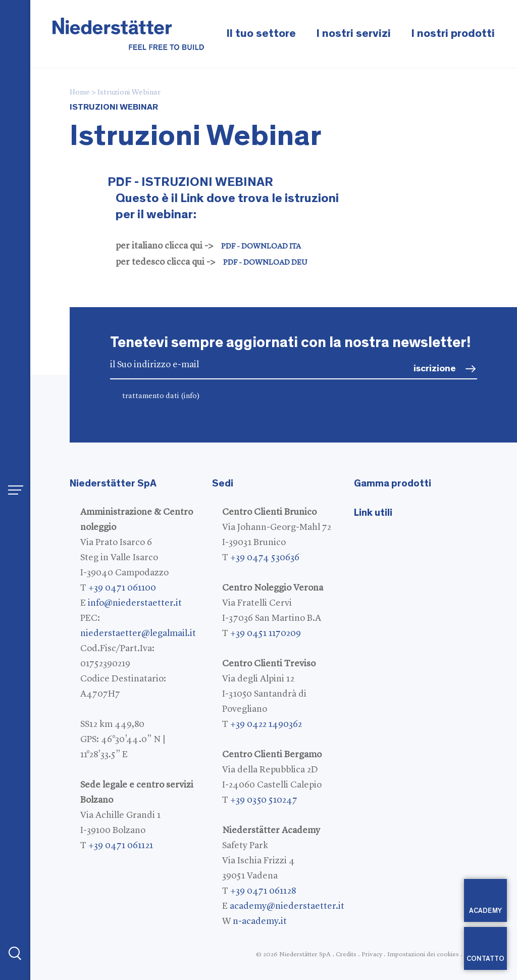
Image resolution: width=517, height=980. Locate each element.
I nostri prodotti (453, 34)
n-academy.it (260, 921)
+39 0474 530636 (265, 558)
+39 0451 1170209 (266, 633)
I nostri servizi (353, 34)
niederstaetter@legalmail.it (138, 633)
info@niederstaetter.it (135, 603)
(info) (190, 396)
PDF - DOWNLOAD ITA (261, 247)
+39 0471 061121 (121, 846)
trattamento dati (161, 396)
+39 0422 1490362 (266, 724)
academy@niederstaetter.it (287, 906)
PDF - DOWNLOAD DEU (265, 263)
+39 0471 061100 (122, 588)
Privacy (372, 954)
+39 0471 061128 (263, 891)
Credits (346, 954)
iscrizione (435, 369)
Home (80, 93)
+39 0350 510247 (264, 800)
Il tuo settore (261, 34)
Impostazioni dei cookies (423, 954)
